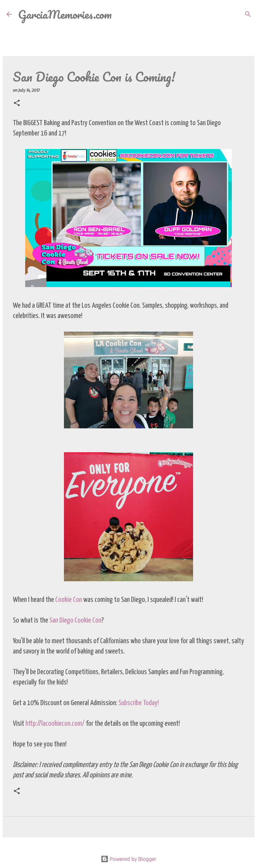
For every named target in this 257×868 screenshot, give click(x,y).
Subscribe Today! (139, 703)
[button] (17, 103)
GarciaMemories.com (65, 14)
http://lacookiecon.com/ (55, 724)
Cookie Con (69, 600)
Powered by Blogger (128, 859)
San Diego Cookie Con (75, 620)
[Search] (121, 14)
